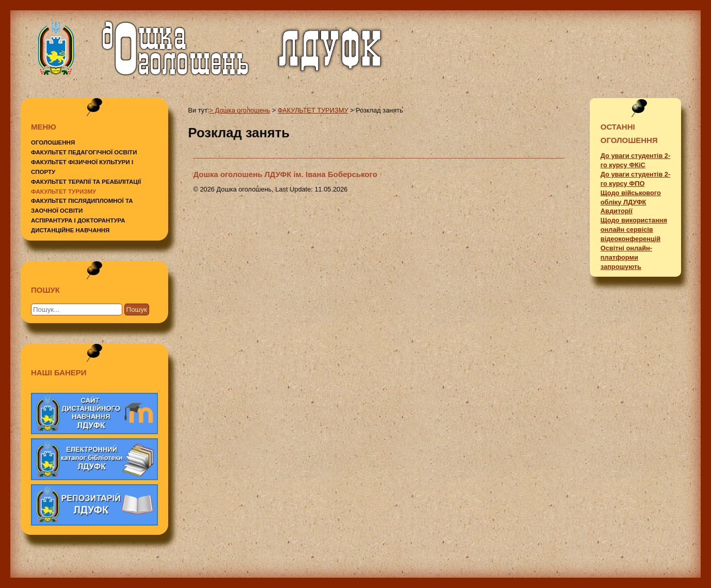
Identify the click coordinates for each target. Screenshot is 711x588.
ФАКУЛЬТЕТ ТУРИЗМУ (63, 192)
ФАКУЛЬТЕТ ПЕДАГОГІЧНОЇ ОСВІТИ (84, 152)
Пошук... (57, 301)
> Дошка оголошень (240, 110)
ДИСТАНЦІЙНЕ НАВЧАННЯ (70, 230)
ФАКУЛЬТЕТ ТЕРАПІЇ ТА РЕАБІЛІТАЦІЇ (86, 182)
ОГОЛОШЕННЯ (53, 142)
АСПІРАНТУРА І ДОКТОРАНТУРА (78, 220)
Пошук (137, 309)
